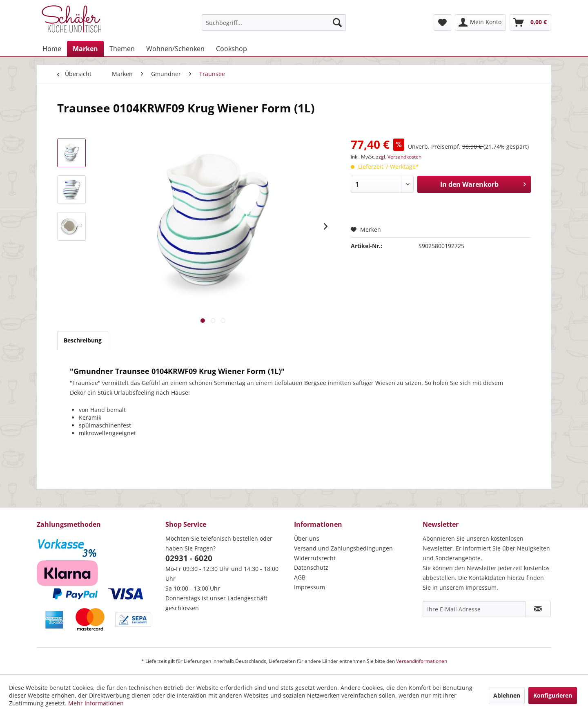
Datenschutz (311, 567)
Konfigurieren (553, 695)
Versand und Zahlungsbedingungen (343, 548)
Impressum (310, 587)
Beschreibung (83, 340)
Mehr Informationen (96, 703)
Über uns (307, 538)
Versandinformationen (422, 661)
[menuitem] (274, 22)
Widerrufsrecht (315, 558)
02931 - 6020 (189, 558)
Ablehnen (507, 695)
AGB (300, 577)
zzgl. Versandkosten (399, 157)
